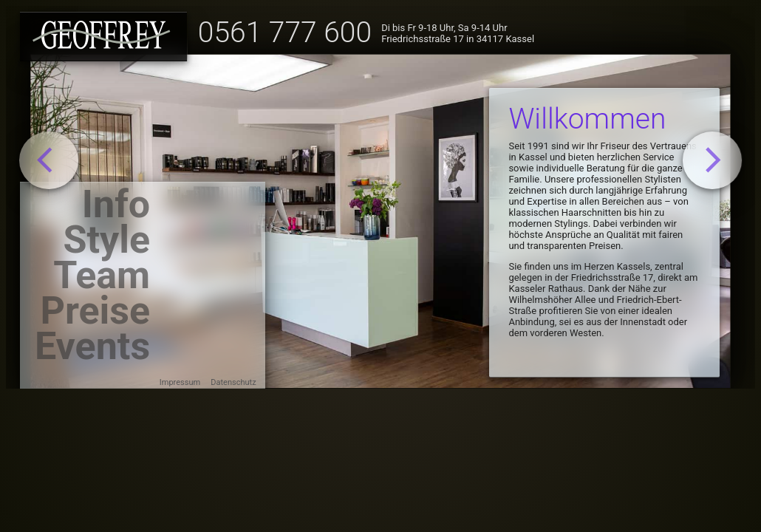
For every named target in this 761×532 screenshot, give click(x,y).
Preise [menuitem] (95, 314)
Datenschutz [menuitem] (233, 382)
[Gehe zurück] (49, 160)
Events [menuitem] (92, 349)
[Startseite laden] (104, 37)
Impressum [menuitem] (180, 382)
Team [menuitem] (102, 278)
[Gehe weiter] (713, 160)
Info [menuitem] (116, 207)
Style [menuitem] (107, 243)
